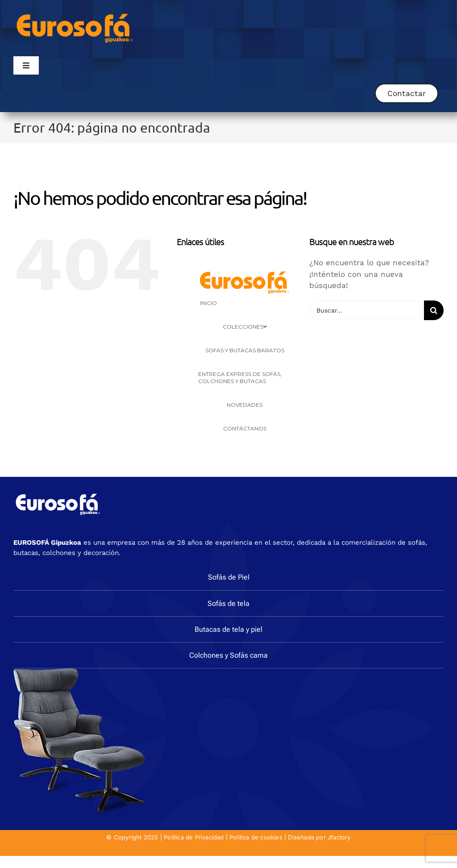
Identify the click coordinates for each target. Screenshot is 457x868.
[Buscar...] (367, 310)
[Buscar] (434, 310)
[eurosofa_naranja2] (75, 13)
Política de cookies (256, 837)
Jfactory (339, 837)
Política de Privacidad (194, 837)
